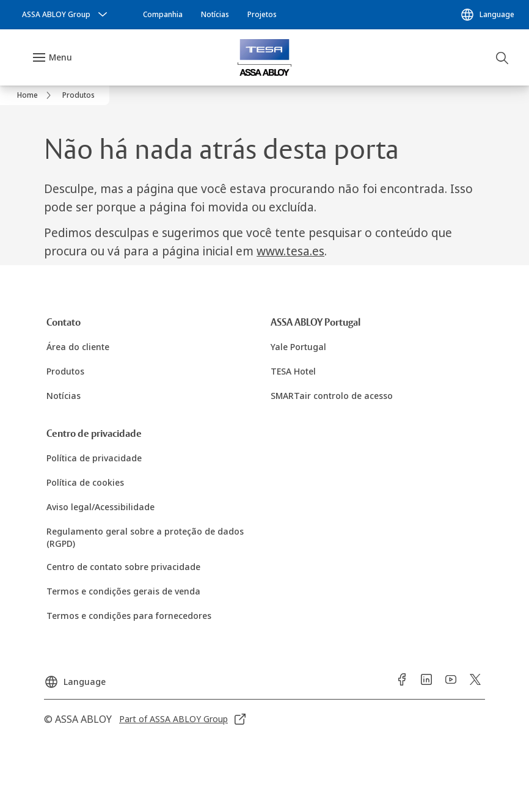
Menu (60, 57)
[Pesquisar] (503, 57)
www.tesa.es (290, 251)
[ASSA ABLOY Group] (66, 15)
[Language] (487, 15)
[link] (163, 15)
